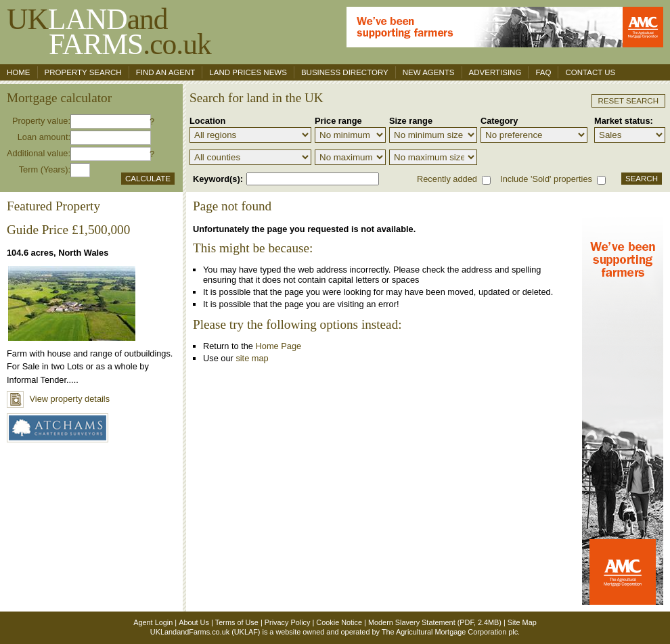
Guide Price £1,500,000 (68, 230)
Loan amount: (44, 137)
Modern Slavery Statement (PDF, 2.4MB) (435, 622)
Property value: (41, 121)
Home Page (279, 346)
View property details (58, 399)
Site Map (522, 622)
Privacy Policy (288, 622)
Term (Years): (45, 169)
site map (252, 358)
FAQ (543, 72)
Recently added (447, 179)
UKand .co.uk (109, 31)
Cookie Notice (339, 622)
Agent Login (153, 622)
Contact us (590, 72)
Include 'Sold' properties (546, 179)
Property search (83, 72)
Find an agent (166, 72)
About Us (194, 622)
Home (19, 72)
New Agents (429, 72)
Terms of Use (237, 622)
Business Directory (345, 72)
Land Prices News (248, 72)
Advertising (495, 72)
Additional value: (39, 153)
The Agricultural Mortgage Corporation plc (450, 632)
